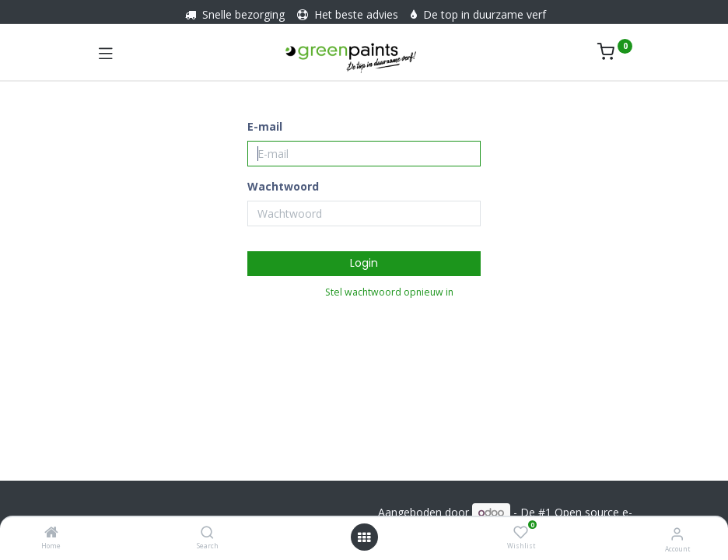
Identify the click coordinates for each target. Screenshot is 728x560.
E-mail (265, 126)
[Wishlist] (521, 532)
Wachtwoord (283, 186)
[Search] (207, 533)
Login (364, 263)
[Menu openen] (364, 537)
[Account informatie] (677, 533)
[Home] (51, 533)
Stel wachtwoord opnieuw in (389, 292)
